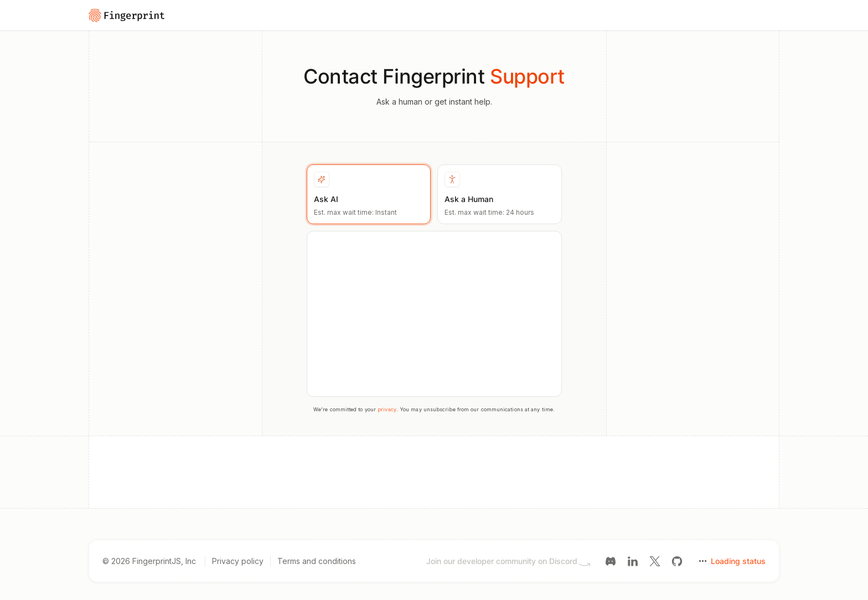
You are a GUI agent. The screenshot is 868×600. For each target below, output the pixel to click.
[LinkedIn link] (633, 560)
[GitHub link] (677, 560)
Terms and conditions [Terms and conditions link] (317, 561)
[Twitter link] (655, 560)
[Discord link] (611, 560)
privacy (387, 409)
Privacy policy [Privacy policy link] (238, 561)
